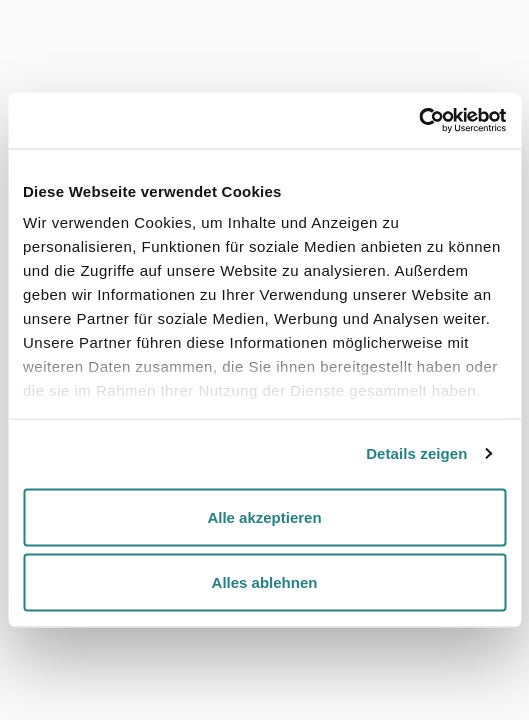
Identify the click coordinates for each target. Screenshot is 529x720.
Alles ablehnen (265, 582)
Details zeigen (416, 453)
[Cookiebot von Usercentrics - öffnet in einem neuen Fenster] (418, 121)
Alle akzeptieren (264, 516)
